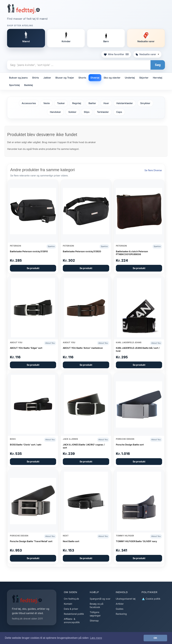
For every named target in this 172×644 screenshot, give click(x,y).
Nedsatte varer (147, 54)
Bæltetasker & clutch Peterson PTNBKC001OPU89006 (132, 253)
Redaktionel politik (74, 614)
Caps (119, 112)
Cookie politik (151, 599)
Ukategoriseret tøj (126, 599)
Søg (158, 65)
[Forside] (24, 9)
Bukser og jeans (18, 78)
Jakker (47, 78)
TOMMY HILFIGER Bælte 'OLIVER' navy (136, 541)
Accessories (29, 103)
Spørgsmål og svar (100, 599)
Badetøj (29, 85)
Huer (106, 103)
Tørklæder (103, 112)
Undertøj (130, 78)
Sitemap (94, 621)
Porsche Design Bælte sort (130, 445)
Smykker (145, 103)
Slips (87, 112)
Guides (120, 609)
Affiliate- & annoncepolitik (72, 621)
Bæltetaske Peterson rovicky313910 (29, 251)
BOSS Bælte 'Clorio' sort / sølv (26, 445)
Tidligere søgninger (95, 614)
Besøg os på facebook (96, 605)
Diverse (95, 78)
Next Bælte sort (71, 541)
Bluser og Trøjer (65, 78)
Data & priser (71, 609)
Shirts (36, 78)
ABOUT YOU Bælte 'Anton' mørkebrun (83, 348)
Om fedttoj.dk (71, 599)
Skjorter (144, 78)
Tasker (61, 103)
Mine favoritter (116, 54)
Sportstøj (14, 85)
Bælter (92, 103)
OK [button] (155, 638)
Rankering (121, 614)
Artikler (120, 604)
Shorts (82, 78)
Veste (47, 103)
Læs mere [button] (96, 638)
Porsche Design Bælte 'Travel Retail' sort (31, 541)
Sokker (72, 112)
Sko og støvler (112, 78)
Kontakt (68, 604)
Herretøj (158, 78)
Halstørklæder (125, 103)
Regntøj (77, 103)
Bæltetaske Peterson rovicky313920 (82, 251)
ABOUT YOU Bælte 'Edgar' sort (26, 348)
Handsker (55, 112)
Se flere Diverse (153, 170)
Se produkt (33, 268)
